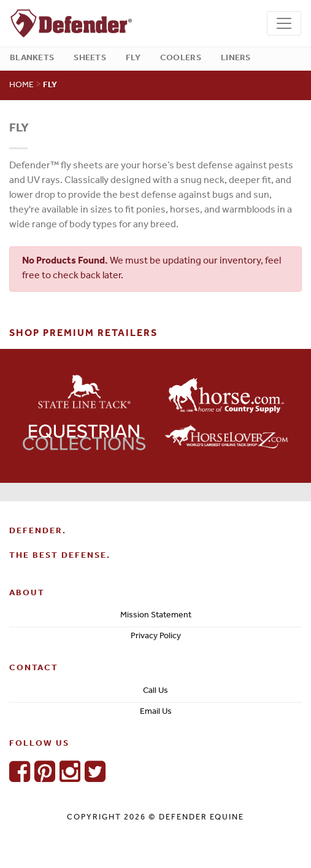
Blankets (32, 59)
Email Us (156, 713)
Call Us (155, 692)
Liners (236, 59)
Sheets (90, 59)
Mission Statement (156, 616)
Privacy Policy (156, 637)
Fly (133, 59)
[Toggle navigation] (284, 23)
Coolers (181, 59)
